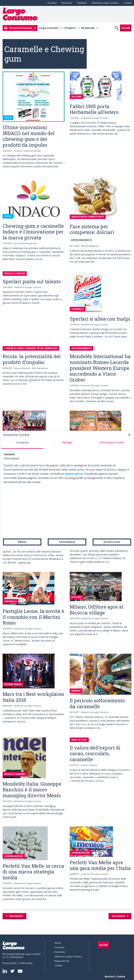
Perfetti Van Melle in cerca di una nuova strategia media (33, 872)
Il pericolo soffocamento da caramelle (97, 703)
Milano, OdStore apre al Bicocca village (97, 610)
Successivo (119, 916)
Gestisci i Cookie (115, 976)
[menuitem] (51, 3)
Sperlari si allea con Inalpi (100, 319)
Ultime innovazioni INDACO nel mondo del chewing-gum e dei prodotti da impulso (29, 136)
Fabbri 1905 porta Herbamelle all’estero (94, 109)
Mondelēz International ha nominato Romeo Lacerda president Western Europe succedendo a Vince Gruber (100, 368)
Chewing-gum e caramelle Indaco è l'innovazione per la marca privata (33, 232)
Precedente (16, 916)
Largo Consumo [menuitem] (49, 28)
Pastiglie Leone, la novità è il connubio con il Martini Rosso (33, 617)
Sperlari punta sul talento (32, 281)
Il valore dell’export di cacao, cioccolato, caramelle (95, 753)
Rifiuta (22, 542)
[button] (129, 435)
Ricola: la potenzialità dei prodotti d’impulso (32, 359)
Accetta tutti (112, 542)
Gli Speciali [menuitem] (88, 28)
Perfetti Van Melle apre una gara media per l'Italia (100, 865)
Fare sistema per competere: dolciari (92, 229)
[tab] (22, 444)
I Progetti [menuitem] (70, 28)
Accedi (126, 28)
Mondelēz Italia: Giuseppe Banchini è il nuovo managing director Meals (32, 790)
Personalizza (67, 542)
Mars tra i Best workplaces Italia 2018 (33, 697)
